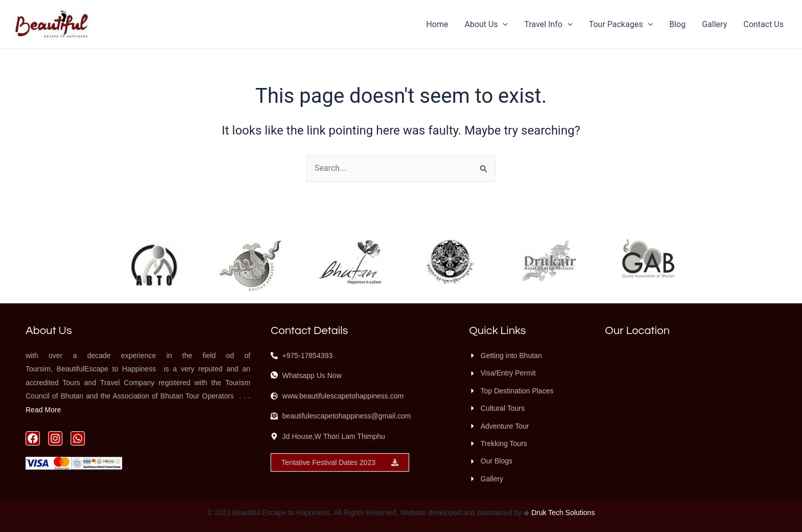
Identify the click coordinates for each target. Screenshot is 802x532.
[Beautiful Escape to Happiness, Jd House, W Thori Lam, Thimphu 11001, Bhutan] (691, 411)
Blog (678, 24)
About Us (486, 25)
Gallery (714, 24)
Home (437, 24)
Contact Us (763, 24)
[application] (503, 25)
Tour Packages (621, 25)
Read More (43, 410)
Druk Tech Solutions (562, 513)
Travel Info (548, 25)
